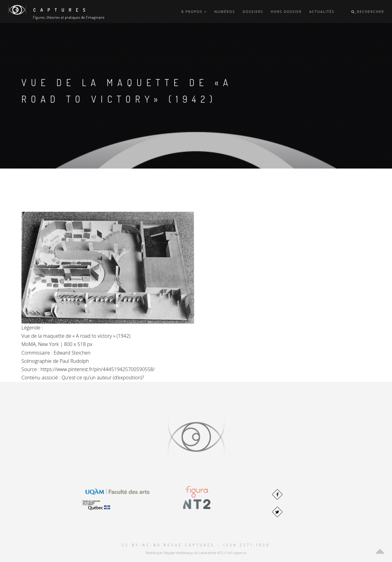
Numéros (225, 11)
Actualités (322, 11)
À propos (194, 11)
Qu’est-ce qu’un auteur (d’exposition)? (103, 378)
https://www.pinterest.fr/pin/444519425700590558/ (98, 369)
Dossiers (253, 11)
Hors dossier (286, 11)
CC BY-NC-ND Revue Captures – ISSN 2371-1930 (196, 545)
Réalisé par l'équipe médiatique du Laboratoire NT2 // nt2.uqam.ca (196, 553)
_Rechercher (368, 11)
